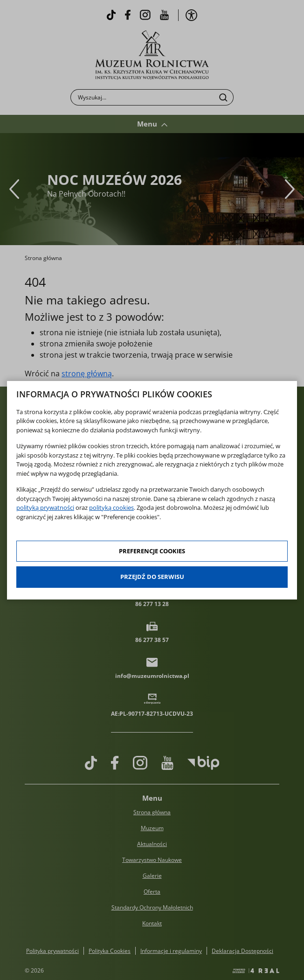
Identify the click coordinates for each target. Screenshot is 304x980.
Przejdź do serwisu (152, 577)
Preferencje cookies (152, 551)
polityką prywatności (45, 508)
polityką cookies (111, 508)
